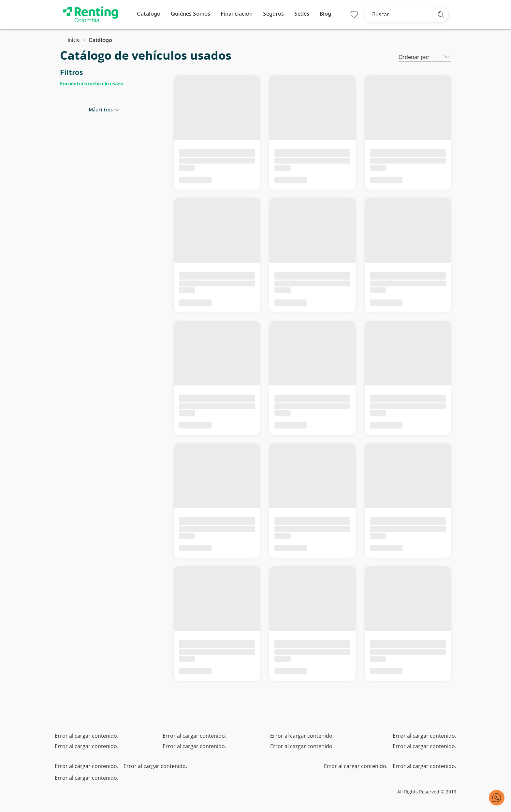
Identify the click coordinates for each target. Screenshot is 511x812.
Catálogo (149, 14)
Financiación (237, 14)
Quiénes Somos (190, 14)
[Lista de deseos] (354, 14)
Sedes (302, 14)
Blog (325, 14)
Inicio (74, 40)
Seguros (273, 14)
